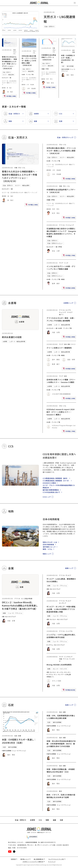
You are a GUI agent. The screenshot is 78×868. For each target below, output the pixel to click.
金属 (4, 613)
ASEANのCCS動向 (49, 483)
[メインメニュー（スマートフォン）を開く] (75, 3)
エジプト (68, 310)
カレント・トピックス (60, 669)
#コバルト (53, 619)
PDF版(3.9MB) (30, 93)
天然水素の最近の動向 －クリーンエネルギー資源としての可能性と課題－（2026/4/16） (29, 61)
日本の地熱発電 (48, 544)
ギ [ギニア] (60, 661)
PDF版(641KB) (69, 690)
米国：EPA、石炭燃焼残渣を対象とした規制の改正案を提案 (61, 717)
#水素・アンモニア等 (28, 74)
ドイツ (73, 344)
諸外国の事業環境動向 (51, 490)
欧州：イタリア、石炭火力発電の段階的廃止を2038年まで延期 (61, 796)
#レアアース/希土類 (64, 674)
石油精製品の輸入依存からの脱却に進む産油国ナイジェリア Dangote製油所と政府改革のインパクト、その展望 (61, 232)
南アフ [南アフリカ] (61, 315)
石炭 (63, 66)
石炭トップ (69, 705)
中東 (14, 50)
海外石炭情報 (70, 66)
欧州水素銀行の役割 (12, 337)
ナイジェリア (70, 225)
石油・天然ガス (49, 26)
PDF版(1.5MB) (10, 97)
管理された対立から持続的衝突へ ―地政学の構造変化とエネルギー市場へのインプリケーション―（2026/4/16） (9, 63)
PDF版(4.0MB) (69, 288)
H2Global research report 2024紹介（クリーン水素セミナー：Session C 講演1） (60, 412)
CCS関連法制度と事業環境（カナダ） (56, 481)
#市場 (47, 69)
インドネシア (68, 657)
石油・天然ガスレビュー (55, 243)
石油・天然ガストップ (65, 137)
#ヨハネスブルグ (10, 617)
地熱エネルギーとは (50, 542)
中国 (60, 659)
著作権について (26, 859)
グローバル (15, 53)
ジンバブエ (69, 631)
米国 (73, 52)
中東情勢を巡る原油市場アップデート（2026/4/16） (49, 57)
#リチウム (50, 645)
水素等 (5, 341)
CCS (40, 820)
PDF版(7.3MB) (50, 88)
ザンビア (68, 575)
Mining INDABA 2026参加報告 (59, 665)
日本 (65, 344)
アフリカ (62, 225)
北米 (73, 50)
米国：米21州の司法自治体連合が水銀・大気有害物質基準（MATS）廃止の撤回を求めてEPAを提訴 (61, 744)
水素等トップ (68, 303)
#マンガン (67, 672)
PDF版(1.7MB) (69, 432)
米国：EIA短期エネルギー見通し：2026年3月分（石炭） (68, 59)
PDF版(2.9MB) (69, 337)
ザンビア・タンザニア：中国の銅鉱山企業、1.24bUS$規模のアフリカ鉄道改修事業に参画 (61, 609)
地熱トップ (47, 554)
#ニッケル (60, 672)
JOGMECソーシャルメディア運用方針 (34, 862)
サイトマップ (52, 862)
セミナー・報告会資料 (8, 75)
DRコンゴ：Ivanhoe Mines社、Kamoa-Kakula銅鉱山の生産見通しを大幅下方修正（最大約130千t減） (20, 605)
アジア (61, 263)
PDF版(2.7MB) (69, 256)
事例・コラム (48, 549)
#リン (56, 674)
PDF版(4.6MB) (69, 369)
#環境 (63, 279)
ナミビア (70, 312)
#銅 (3, 617)
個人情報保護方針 (39, 859)
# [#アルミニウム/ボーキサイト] (53, 677)
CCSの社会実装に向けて (51, 492)
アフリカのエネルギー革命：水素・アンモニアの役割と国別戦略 (61, 319)
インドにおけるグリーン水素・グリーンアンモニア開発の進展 (61, 268)
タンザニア (63, 603)
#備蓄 (43, 69)
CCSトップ (47, 497)
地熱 (47, 820)
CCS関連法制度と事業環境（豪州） (55, 478)
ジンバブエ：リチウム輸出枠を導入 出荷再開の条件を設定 (62, 636)
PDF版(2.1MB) (69, 399)
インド (66, 263)
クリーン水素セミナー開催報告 (59, 348)
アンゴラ (72, 659)
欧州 (69, 344)
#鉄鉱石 (49, 677)
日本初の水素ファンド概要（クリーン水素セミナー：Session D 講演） (61, 381)
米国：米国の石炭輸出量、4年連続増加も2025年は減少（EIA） (61, 770)
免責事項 (14, 859)
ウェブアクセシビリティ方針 (57, 859)
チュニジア (63, 312)
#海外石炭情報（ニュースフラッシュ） (68, 70)
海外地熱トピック (49, 547)
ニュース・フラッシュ (15, 613)
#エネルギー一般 (7, 78)
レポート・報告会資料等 (17, 341)
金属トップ (69, 568)
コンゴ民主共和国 (27, 599)
